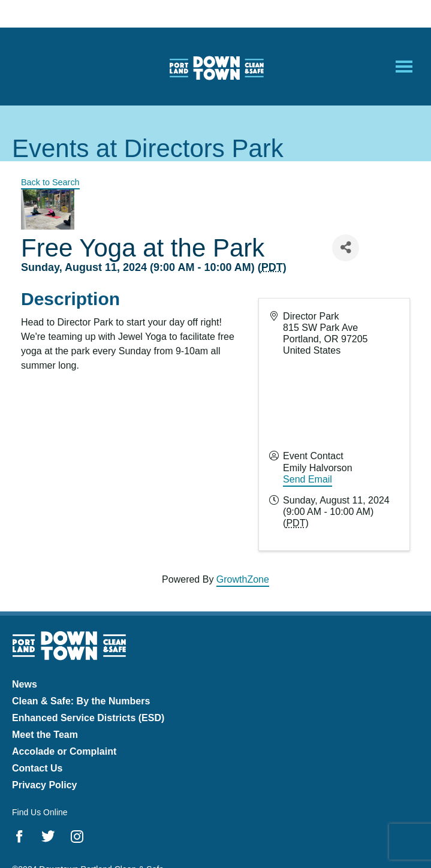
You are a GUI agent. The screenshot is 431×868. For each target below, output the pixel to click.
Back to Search (50, 182)
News (25, 684)
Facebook (19, 836)
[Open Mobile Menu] (404, 67)
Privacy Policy (45, 785)
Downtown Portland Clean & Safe (216, 67)
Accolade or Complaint (64, 751)
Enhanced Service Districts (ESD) (88, 718)
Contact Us (37, 768)
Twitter (48, 836)
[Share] (346, 248)
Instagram (77, 836)
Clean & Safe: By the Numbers (81, 701)
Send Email (308, 479)
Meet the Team (45, 735)
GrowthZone (243, 579)
